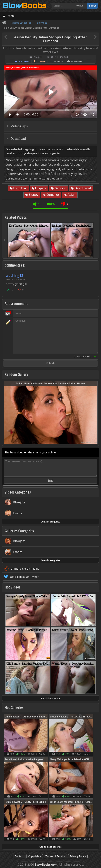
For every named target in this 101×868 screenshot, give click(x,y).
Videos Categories (18, 492)
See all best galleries (50, 847)
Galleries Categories (19, 531)
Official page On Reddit (25, 569)
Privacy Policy (78, 856)
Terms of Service (55, 856)
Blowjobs (38, 57)
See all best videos (50, 698)
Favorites (24, 62)
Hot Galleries (14, 708)
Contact (19, 856)
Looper (42, 62)
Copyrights (35, 856)
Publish (50, 364)
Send (50, 481)
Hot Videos (13, 587)
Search (93, 6)
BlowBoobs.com (46, 865)
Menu (12, 16)
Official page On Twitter (24, 577)
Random (58, 62)
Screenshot (78, 62)
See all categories (50, 522)
